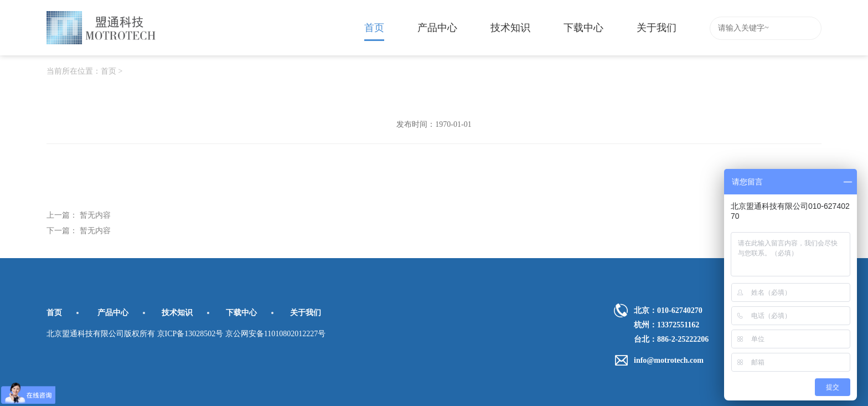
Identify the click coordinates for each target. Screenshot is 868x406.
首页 (374, 32)
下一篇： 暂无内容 (79, 231)
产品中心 (437, 28)
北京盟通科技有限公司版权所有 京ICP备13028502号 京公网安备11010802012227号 (186, 334)
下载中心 (583, 28)
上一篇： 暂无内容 (79, 215)
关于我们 (657, 28)
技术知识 (510, 28)
